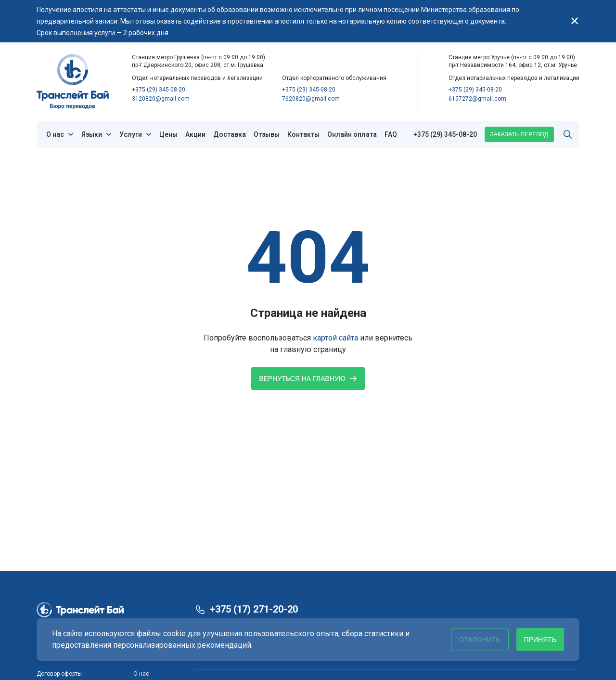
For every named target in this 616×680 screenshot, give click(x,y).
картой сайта (335, 338)
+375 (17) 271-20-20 (254, 609)
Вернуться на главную (308, 379)
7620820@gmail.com (311, 99)
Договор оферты (59, 674)
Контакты (303, 134)
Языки (92, 134)
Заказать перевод (519, 134)
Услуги (131, 134)
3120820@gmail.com (161, 99)
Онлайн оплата (352, 134)
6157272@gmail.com (477, 99)
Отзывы (267, 134)
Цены (168, 134)
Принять (540, 640)
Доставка (230, 134)
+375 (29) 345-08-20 (159, 90)
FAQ (391, 134)
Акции (195, 134)
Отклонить (480, 640)
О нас (55, 134)
